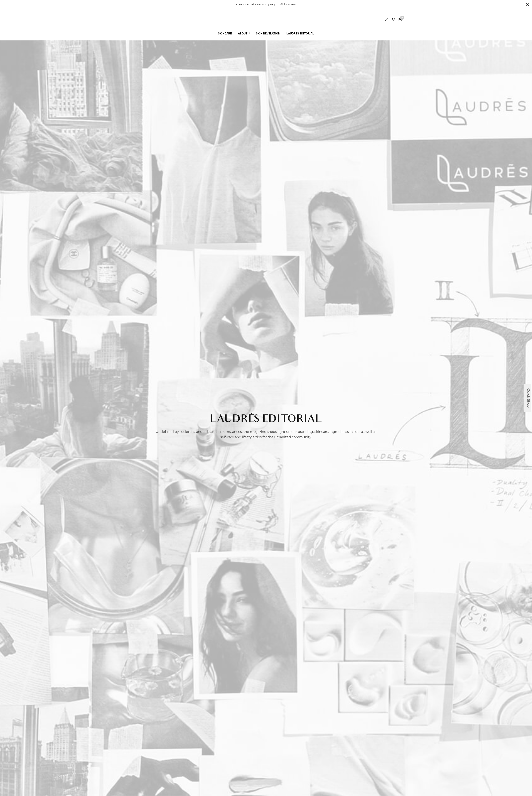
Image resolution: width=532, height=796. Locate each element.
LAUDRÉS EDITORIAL (300, 30)
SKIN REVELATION (268, 30)
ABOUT (243, 30)
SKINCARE (225, 30)
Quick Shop (529, 398)
